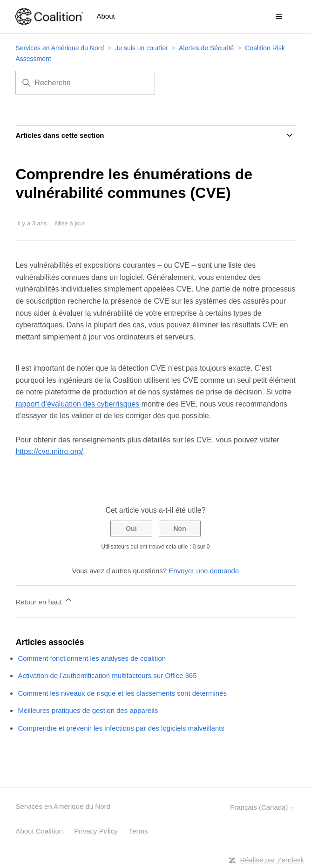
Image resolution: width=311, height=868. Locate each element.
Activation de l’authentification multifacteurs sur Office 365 (107, 675)
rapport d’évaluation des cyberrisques (77, 404)
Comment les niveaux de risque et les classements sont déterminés (122, 693)
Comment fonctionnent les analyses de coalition (92, 658)
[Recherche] (85, 83)
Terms (139, 831)
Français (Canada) (263, 807)
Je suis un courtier (142, 48)
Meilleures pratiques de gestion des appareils (88, 710)
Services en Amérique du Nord (60, 48)
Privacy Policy (96, 831)
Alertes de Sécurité (206, 48)
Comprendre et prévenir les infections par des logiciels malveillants (121, 728)
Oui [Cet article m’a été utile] (131, 529)
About (106, 16)
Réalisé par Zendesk (272, 860)
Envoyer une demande (204, 571)
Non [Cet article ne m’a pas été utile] (179, 529)
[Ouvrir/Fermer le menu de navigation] (279, 17)
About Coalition (39, 831)
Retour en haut (44, 600)
